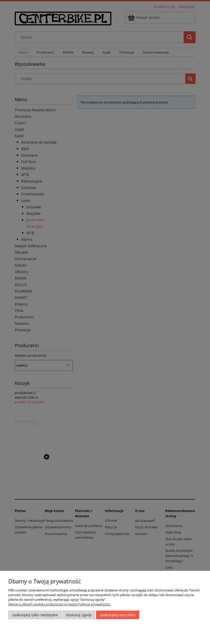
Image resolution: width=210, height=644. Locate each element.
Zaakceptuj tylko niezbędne (35, 615)
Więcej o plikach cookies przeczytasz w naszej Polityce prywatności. (59, 604)
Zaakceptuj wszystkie (118, 615)
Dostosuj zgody (79, 615)
